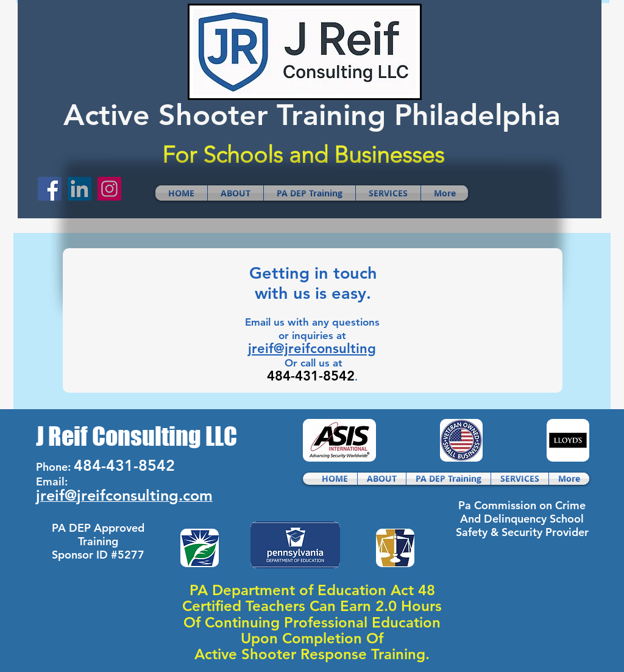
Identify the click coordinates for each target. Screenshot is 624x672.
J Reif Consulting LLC (136, 436)
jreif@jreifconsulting (312, 349)
